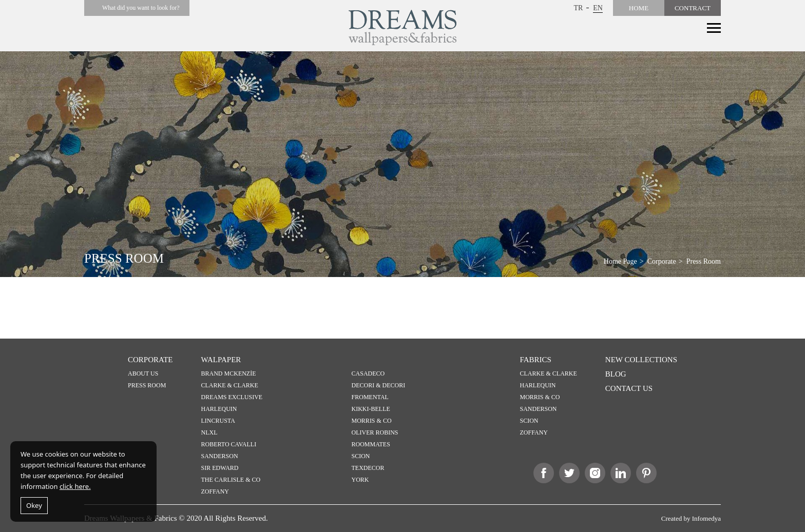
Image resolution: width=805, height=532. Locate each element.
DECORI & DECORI (379, 385)
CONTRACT (693, 8)
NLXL (209, 432)
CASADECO (368, 373)
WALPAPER (221, 360)
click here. (75, 486)
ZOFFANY (215, 491)
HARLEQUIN (219, 409)
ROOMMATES (371, 444)
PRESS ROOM (147, 385)
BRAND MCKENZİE (229, 373)
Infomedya (706, 518)
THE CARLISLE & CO (231, 480)
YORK (360, 480)
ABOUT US (143, 373)
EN (598, 8)
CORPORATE (150, 360)
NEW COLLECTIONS (641, 360)
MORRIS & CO (372, 421)
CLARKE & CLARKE (230, 385)
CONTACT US (629, 388)
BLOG (616, 374)
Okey (34, 505)
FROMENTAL (370, 397)
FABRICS (536, 360)
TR (578, 8)
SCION (361, 456)
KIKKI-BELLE (371, 409)
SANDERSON (220, 456)
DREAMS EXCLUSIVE (232, 397)
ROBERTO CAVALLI (229, 444)
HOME (639, 8)
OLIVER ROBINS (375, 432)
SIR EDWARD (220, 468)
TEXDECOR (368, 468)
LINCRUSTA (218, 421)
